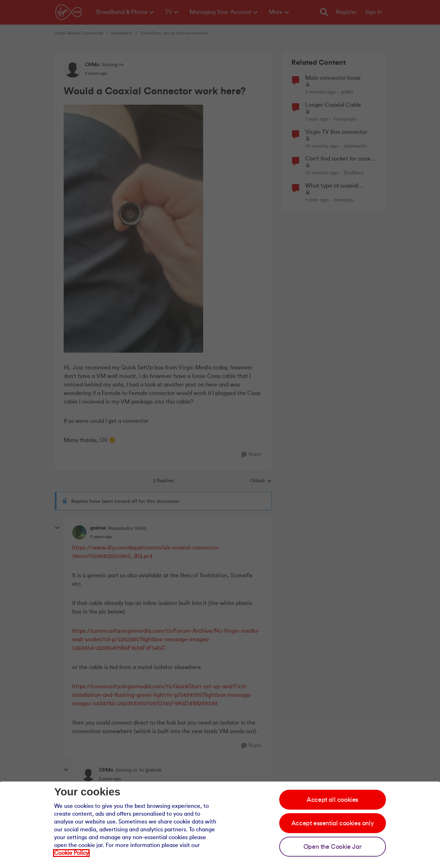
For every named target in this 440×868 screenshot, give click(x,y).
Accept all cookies (332, 800)
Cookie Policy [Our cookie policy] (71, 853)
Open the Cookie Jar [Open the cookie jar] (332, 847)
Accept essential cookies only (332, 823)
